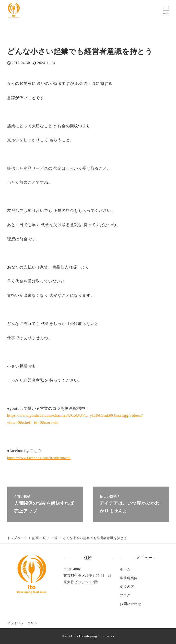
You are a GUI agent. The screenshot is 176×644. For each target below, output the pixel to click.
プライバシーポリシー (24, 623)
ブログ (125, 595)
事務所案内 (129, 578)
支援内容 (127, 587)
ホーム (125, 569)
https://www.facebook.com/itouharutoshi (39, 458)
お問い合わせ (131, 604)
